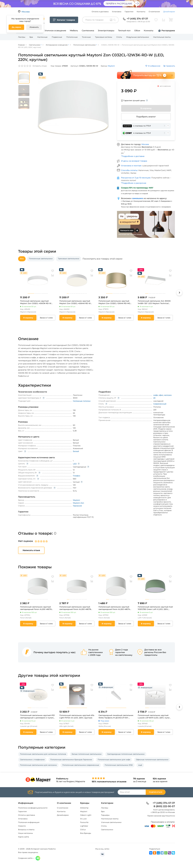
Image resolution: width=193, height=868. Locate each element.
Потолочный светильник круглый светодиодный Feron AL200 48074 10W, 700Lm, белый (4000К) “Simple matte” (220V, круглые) (115, 608)
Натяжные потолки (82, 401)
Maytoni (84, 811)
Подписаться (156, 792)
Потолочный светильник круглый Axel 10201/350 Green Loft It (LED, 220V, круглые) (155, 608)
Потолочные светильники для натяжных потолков (43, 754)
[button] (179, 293)
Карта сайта (24, 837)
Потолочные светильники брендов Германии (71, 760)
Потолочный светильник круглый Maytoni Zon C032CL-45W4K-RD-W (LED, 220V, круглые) (75, 302)
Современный (160, 404)
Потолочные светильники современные (81, 765)
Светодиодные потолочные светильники (126, 754)
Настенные (42, 37)
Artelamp (84, 808)
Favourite (84, 822)
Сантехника (88, 31)
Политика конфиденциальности (33, 808)
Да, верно (16, 27)
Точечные (86, 37)
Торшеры (105, 815)
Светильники (107, 830)
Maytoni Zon (78, 503)
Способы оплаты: (130, 170)
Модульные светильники (138, 37)
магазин (168, 395)
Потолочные (72, 37)
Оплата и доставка (100, 12)
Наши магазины (25, 833)
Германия (77, 506)
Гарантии (129, 12)
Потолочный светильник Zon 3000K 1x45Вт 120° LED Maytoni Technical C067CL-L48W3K (154, 302)
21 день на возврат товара (134, 161)
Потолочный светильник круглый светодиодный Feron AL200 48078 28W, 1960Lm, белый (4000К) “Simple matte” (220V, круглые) (76, 608)
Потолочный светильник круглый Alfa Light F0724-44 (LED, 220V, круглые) (77, 716)
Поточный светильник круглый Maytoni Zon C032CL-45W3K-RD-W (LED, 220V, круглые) (36, 302)
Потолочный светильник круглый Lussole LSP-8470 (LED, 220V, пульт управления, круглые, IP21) (154, 717)
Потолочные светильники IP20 (119, 765)
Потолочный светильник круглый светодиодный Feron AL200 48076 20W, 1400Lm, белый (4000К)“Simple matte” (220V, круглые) (37, 608)
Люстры (22, 37)
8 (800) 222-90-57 (164, 806)
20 (154, 398)
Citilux (83, 830)
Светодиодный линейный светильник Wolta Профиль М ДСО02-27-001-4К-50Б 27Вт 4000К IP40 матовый (116, 717)
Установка (117, 12)
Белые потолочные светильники (87, 754)
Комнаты (149, 31)
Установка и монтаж (131, 166)
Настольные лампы (162, 37)
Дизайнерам (169, 12)
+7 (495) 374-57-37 (137, 19)
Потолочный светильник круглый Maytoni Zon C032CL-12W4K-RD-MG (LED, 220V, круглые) (114, 302)
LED (75, 464)
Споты (119, 37)
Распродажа (168, 31)
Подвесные (57, 37)
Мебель (74, 31)
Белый (76, 451)
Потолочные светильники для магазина (38, 765)
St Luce (83, 819)
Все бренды (86, 833)
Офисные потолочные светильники (152, 760)
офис (161, 395)
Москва (145, 144)
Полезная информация (29, 822)
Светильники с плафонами (32, 760)
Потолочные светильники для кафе (114, 760)
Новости (22, 826)
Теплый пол (124, 31)
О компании (154, 12)
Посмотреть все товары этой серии (102, 259)
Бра (31, 37)
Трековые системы (104, 37)
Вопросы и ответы (26, 830)
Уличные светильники (111, 822)
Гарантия (22, 811)
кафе (156, 395)
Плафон (77, 476)
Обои (137, 31)
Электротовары (106, 31)
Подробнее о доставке (133, 156)
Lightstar (84, 826)
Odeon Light (86, 815)
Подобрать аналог (146, 117)
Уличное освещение (55, 31)
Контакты (141, 12)
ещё (140, 765)
